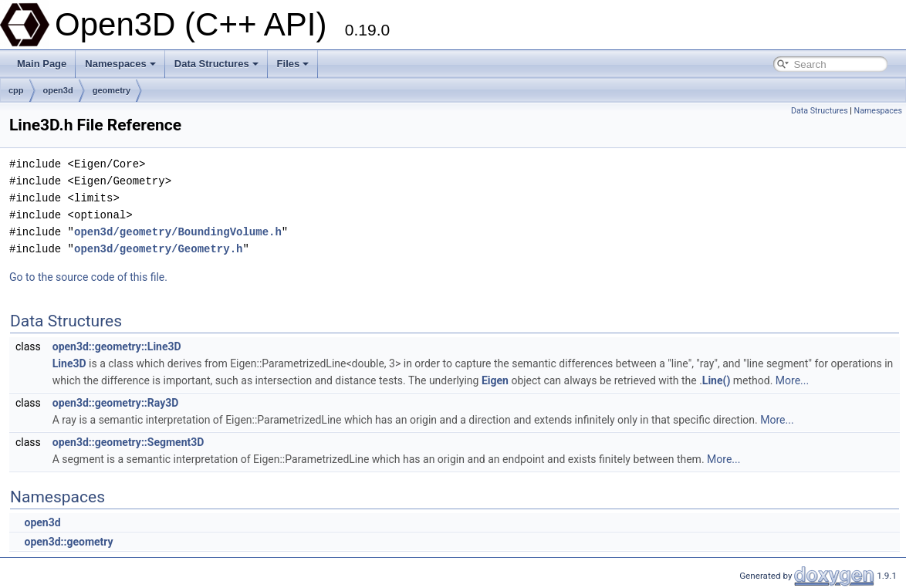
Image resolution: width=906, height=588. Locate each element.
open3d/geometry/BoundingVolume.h (178, 232)
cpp (16, 90)
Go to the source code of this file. (88, 277)
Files (293, 64)
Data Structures (216, 64)
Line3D (69, 363)
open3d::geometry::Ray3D (116, 403)
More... (792, 380)
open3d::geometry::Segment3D (128, 442)
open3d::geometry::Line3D (117, 346)
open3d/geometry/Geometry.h (158, 249)
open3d (58, 90)
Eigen (495, 380)
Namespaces (120, 64)
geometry (112, 90)
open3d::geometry (68, 542)
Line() (717, 380)
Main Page (42, 64)
